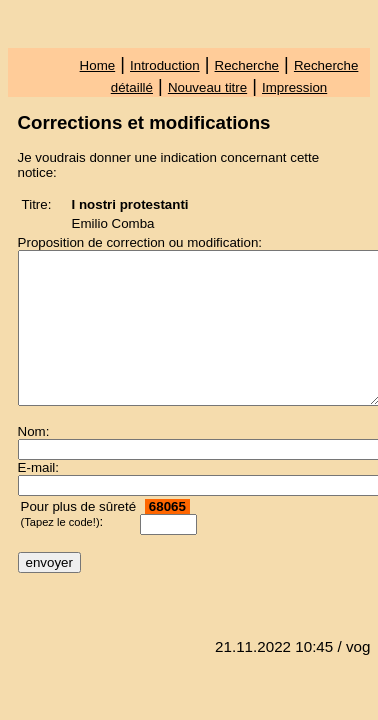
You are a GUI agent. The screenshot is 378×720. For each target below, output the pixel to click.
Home (98, 65)
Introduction (165, 65)
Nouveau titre (207, 87)
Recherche (247, 65)
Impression (294, 87)
